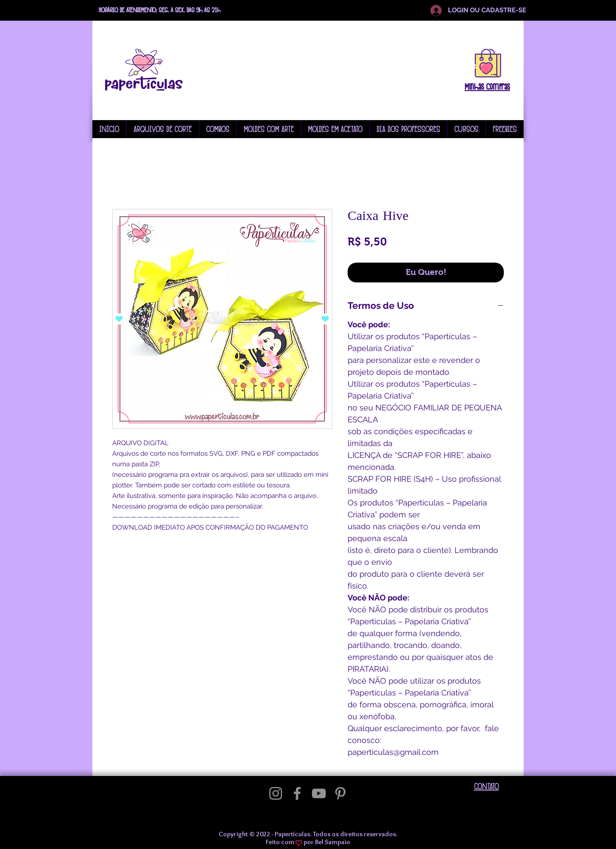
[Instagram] (276, 793)
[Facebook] (297, 793)
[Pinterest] (340, 793)
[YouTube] (319, 793)
